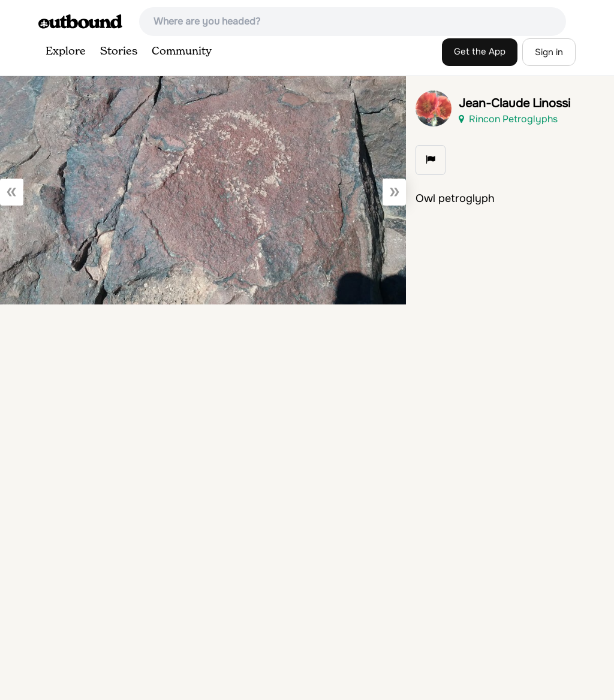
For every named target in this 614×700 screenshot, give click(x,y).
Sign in (549, 52)
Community (182, 52)
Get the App (480, 52)
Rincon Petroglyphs (508, 119)
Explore (66, 52)
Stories (119, 52)
